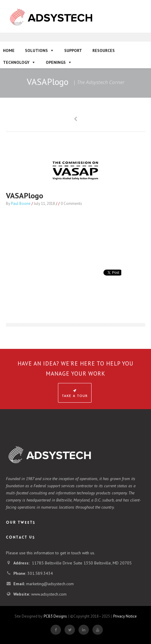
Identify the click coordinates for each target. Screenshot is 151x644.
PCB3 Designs (55, 616)
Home (9, 50)
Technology (16, 62)
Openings (56, 62)
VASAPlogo (25, 196)
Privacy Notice (125, 616)
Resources (104, 50)
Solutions (36, 50)
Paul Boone (21, 204)
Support (73, 50)
